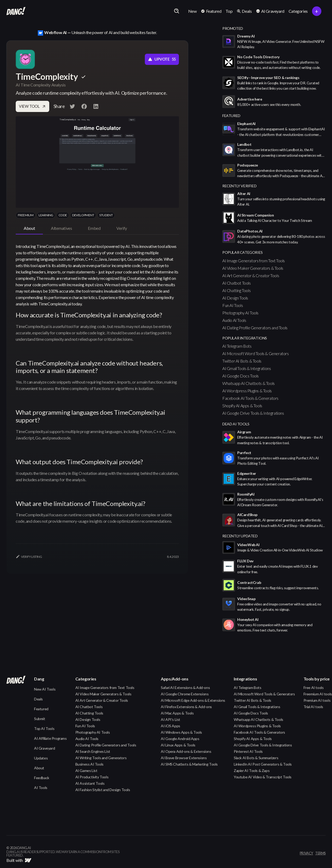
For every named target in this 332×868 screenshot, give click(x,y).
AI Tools (41, 788)
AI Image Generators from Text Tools (254, 261)
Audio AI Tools (234, 320)
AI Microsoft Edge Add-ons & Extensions (193, 700)
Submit (40, 719)
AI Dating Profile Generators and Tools (255, 328)
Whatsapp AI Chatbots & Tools (249, 383)
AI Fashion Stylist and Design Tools (103, 790)
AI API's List (171, 719)
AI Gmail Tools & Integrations (247, 368)
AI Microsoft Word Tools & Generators (256, 353)
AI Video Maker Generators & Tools (253, 268)
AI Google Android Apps (180, 739)
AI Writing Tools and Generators (101, 758)
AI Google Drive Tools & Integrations (253, 413)
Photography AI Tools (240, 313)
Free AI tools (314, 688)
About (39, 768)
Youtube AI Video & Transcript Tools (263, 777)
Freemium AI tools (318, 694)
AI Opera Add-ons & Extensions (186, 751)
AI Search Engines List (93, 751)
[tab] (29, 229)
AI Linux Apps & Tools (178, 745)
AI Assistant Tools (90, 783)
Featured (41, 709)
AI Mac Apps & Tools (177, 713)
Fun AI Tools (233, 305)
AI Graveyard (44, 748)
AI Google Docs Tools (241, 376)
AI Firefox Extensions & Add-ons (186, 707)
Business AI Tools (89, 764)
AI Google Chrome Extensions (185, 694)
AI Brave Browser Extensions (184, 758)
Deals (38, 699)
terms (320, 853)
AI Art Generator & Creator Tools (251, 275)
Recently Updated (240, 536)
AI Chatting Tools (236, 290)
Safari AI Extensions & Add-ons (185, 688)
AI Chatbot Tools (237, 283)
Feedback (42, 778)
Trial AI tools (313, 707)
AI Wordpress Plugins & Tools (247, 391)
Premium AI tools (317, 700)
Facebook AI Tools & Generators (250, 398)
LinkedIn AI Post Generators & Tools (263, 764)
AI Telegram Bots (237, 346)
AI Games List (86, 771)
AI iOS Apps (171, 726)
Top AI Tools (44, 728)
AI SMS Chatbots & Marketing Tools (189, 764)
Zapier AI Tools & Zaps (252, 771)
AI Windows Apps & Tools (181, 732)
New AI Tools (45, 689)
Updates (41, 758)
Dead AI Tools (236, 424)
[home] (16, 11)
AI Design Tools (235, 298)
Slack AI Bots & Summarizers (256, 758)
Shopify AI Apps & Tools (242, 406)
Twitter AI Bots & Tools (242, 361)
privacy (306, 853)
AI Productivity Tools (92, 777)
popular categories (243, 252)
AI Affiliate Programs (50, 738)
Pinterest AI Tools (248, 751)
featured (231, 116)
